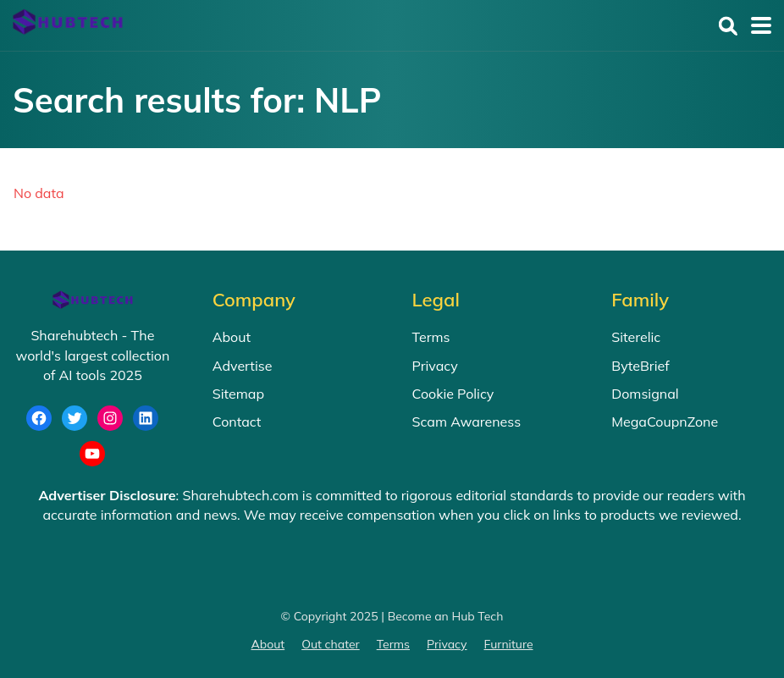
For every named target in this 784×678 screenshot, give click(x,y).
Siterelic (636, 337)
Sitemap (238, 394)
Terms (431, 337)
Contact (237, 422)
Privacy (435, 366)
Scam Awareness (467, 422)
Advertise (243, 366)
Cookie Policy (453, 394)
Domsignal (645, 394)
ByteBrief (640, 366)
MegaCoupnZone (665, 422)
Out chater (331, 644)
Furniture (509, 644)
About (232, 337)
